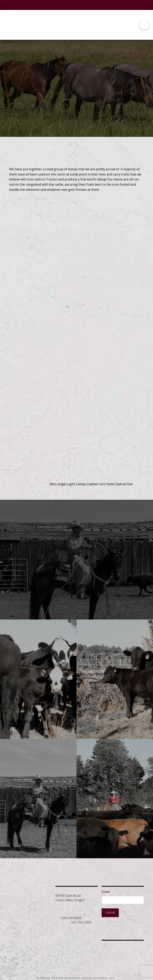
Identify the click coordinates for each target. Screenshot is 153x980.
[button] (144, 25)
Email (106, 892)
